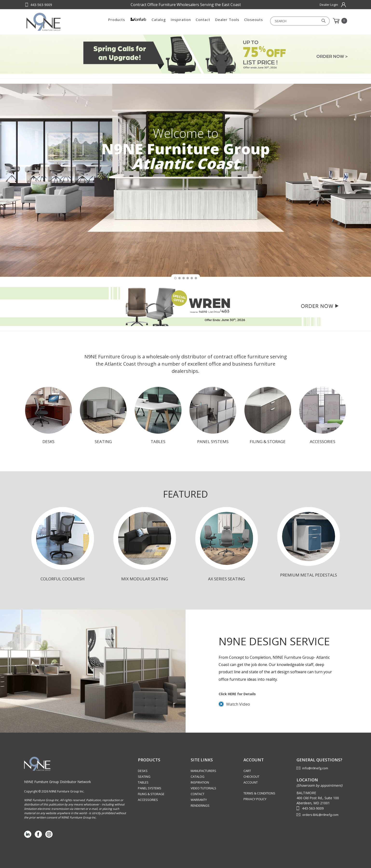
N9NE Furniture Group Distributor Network (57, 782)
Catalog (159, 21)
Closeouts (254, 21)
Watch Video (238, 704)
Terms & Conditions (259, 793)
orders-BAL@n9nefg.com (320, 815)
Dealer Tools (227, 21)
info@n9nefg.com (315, 768)
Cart (247, 771)
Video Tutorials (203, 788)
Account (251, 782)
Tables (143, 782)
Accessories (148, 800)
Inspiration (181, 21)
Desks (143, 771)
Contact (203, 21)
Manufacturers (203, 771)
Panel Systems (150, 788)
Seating (144, 777)
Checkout (251, 777)
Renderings (200, 806)
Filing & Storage (151, 794)
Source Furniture (50, 22)
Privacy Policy (255, 799)
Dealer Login (329, 5)
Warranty (199, 800)
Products (117, 21)
